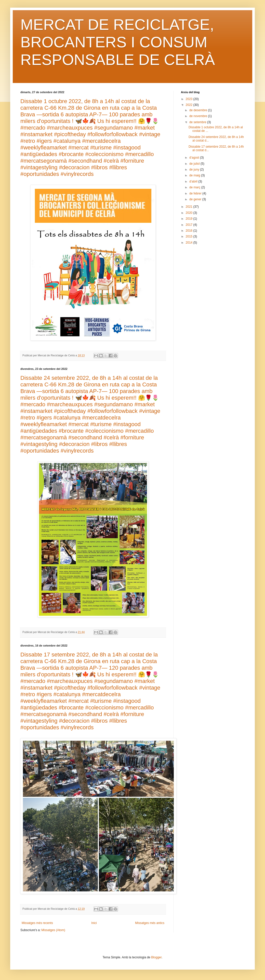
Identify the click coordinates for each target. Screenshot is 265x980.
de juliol (195, 164)
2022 (190, 105)
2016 (190, 231)
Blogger (156, 957)
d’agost (195, 158)
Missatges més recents (37, 923)
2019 (190, 219)
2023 (190, 99)
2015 (190, 236)
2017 (190, 225)
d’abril (194, 181)
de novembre (199, 116)
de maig (195, 175)
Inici (94, 923)
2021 (190, 207)
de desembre (199, 110)
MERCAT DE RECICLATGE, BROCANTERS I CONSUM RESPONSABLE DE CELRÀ (118, 42)
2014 (190, 243)
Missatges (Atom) (53, 930)
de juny (195, 170)
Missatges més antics (150, 923)
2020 (190, 213)
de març (195, 187)
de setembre (198, 122)
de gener (196, 199)
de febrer (196, 193)
